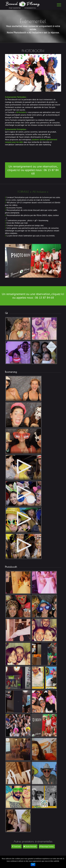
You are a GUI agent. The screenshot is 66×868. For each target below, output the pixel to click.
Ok (33, 865)
